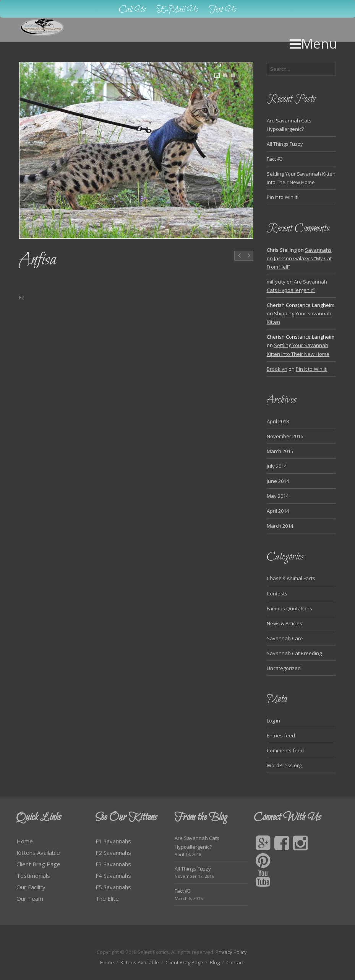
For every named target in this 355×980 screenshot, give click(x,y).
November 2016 (285, 436)
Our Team (30, 898)
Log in (273, 721)
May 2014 (278, 496)
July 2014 (277, 466)
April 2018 (278, 421)
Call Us (132, 10)
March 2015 (280, 451)
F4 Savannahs (113, 876)
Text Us (223, 10)
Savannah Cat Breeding (294, 653)
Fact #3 (275, 159)
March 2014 (280, 526)
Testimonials (33, 876)
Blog (215, 962)
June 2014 (278, 481)
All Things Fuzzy (285, 144)
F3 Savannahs (113, 864)
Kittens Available (38, 853)
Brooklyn (277, 369)
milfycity (276, 282)
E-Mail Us (177, 10)
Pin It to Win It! (283, 197)
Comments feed (285, 750)
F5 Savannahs (113, 887)
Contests (277, 594)
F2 (22, 298)
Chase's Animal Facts (291, 578)
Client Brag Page (38, 864)
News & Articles (284, 623)
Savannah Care (285, 638)
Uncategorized (284, 668)
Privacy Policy (231, 952)
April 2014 (278, 511)
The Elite (107, 898)
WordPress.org (284, 765)
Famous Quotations (289, 608)
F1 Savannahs (113, 841)
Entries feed (281, 735)
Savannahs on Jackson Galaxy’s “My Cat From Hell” (299, 258)
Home (25, 841)
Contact (235, 962)
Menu (314, 43)
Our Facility (31, 887)
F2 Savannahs (113, 853)
